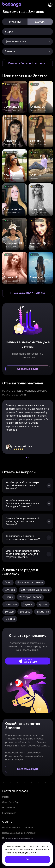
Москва (6, 797)
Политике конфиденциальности (20, 853)
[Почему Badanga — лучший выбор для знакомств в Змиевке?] (28, 521)
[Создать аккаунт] (28, 369)
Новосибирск (9, 808)
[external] (28, 661)
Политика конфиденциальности (18, 838)
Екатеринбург (9, 813)
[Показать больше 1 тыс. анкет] (27, 63)
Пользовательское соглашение (18, 827)
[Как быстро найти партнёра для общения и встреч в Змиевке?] (28, 486)
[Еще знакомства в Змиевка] (28, 293)
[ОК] (27, 859)
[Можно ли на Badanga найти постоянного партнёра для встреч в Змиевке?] (28, 554)
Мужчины (15, 22)
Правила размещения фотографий (19, 833)
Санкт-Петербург (11, 802)
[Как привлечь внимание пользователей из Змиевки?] (28, 538)
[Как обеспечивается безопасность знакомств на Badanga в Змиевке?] (28, 503)
